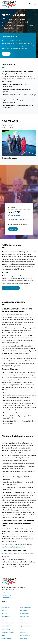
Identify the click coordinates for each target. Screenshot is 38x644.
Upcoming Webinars (25, 614)
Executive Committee (9, 158)
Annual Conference (6, 638)
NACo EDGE (4, 614)
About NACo (4, 610)
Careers (22, 629)
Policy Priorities (6, 626)
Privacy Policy (23, 638)
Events (3, 635)
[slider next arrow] (11, 126)
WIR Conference (24, 610)
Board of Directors (6, 617)
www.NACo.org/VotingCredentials (13, 547)
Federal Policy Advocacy (8, 623)
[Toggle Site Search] (30, 5)
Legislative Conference (25, 607)
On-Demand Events (24, 617)
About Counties (5, 607)
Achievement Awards (25, 635)
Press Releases (23, 623)
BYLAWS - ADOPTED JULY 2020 (11, 288)
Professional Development (8, 632)
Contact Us (6, 54)
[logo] (9, 8)
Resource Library (6, 629)
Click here (5, 554)
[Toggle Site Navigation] (35, 5)
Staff (3, 620)
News (21, 620)
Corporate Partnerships (25, 626)
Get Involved (13, 229)
